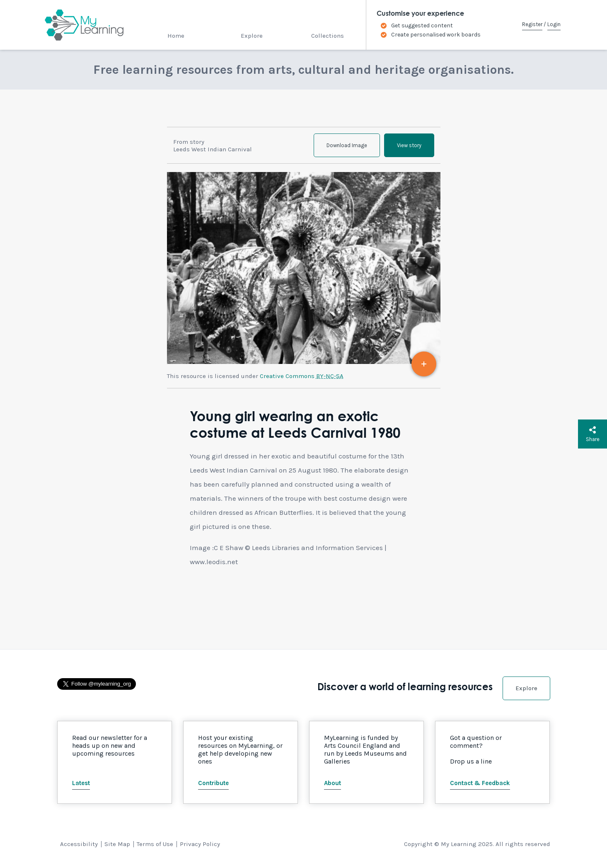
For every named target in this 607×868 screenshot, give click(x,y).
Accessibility (79, 844)
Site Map (117, 844)
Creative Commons (302, 376)
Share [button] (593, 434)
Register (532, 24)
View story (409, 145)
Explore (252, 36)
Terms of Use (155, 844)
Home (176, 36)
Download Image (347, 145)
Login (554, 24)
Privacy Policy (200, 844)
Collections (328, 36)
